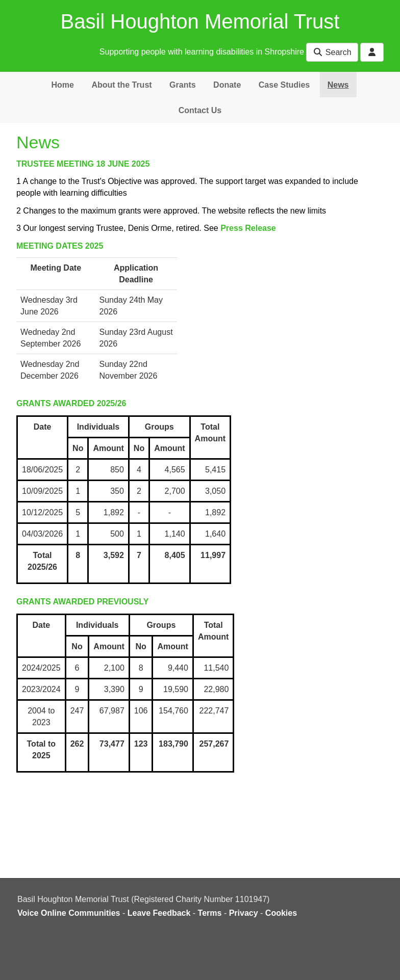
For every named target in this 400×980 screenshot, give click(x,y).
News (338, 85)
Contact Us (200, 110)
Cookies (281, 913)
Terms (210, 913)
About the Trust (121, 85)
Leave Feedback (159, 913)
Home (62, 85)
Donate (227, 85)
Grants (183, 85)
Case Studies (284, 85)
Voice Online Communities (69, 913)
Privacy (244, 913)
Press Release (248, 228)
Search (332, 52)
